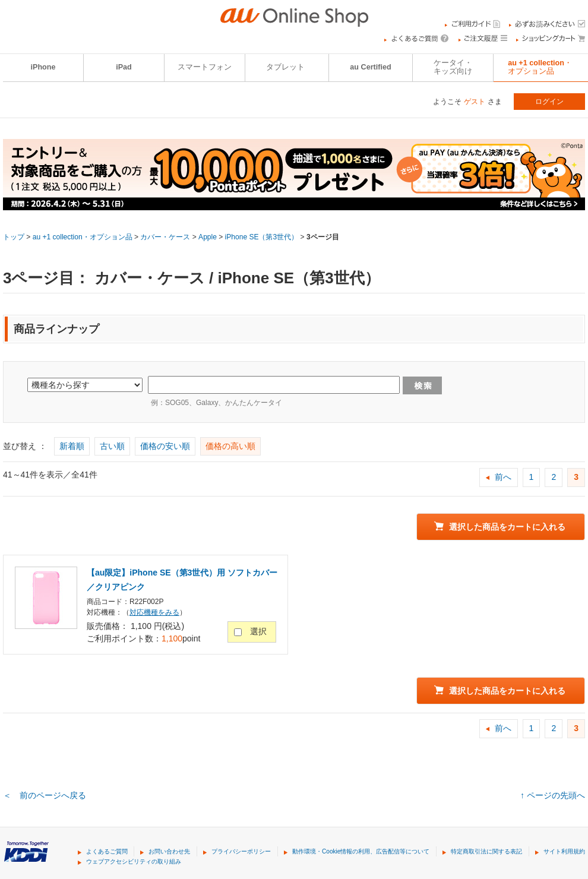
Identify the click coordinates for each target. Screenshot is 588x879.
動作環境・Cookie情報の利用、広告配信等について (361, 851)
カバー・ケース (165, 237)
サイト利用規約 (564, 851)
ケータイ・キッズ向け (453, 67)
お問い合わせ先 (169, 851)
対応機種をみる (154, 612)
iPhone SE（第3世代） (262, 237)
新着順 (72, 446)
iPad (124, 67)
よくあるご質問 (107, 851)
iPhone (43, 67)
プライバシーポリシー (241, 851)
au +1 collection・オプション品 (83, 237)
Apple (208, 237)
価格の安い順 (165, 446)
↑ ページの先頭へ (553, 795)
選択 (258, 631)
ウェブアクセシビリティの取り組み (134, 861)
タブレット (285, 67)
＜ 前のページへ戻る (45, 795)
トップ (14, 237)
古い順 (112, 446)
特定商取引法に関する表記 (486, 851)
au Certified (370, 67)
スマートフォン (205, 67)
